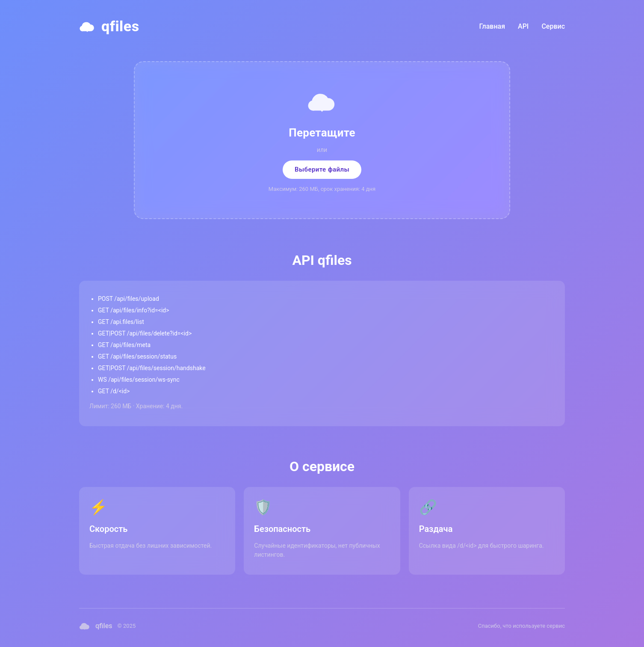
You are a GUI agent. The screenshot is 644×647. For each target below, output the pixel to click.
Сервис (553, 26)
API (523, 26)
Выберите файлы (322, 169)
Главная (492, 26)
